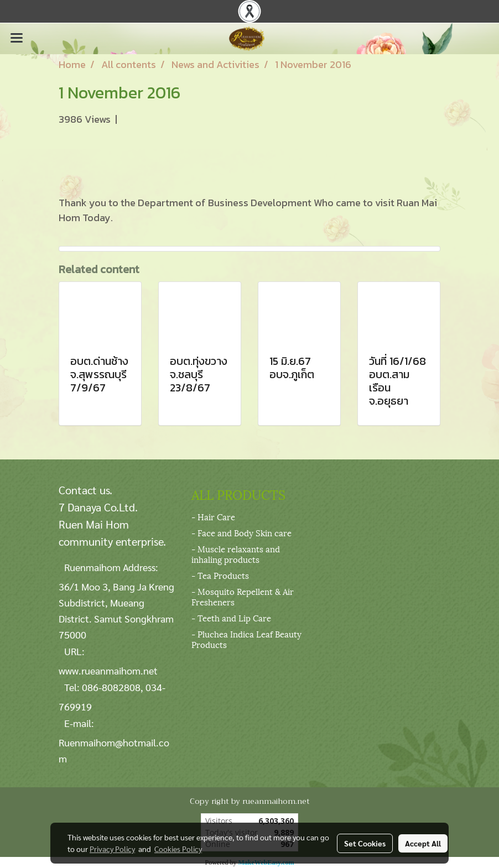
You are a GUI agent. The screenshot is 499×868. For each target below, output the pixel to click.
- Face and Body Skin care (241, 532)
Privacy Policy (112, 849)
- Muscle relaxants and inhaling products (236, 554)
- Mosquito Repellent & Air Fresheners (243, 596)
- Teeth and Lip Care (231, 618)
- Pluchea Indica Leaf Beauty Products (246, 639)
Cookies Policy (178, 849)
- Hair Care (213, 516)
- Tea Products (220, 575)
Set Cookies (365, 843)
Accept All (423, 843)
